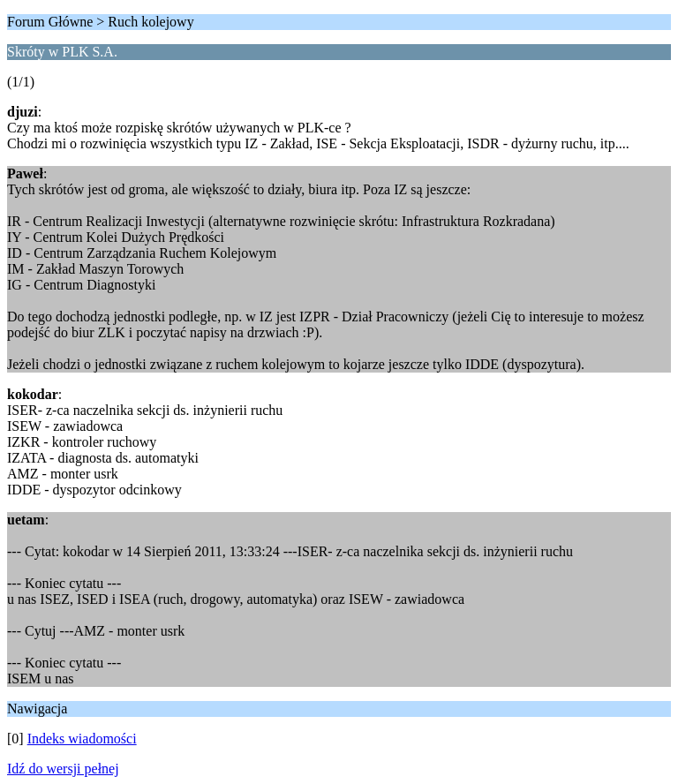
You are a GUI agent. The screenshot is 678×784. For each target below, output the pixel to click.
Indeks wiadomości (82, 739)
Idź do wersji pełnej (63, 769)
